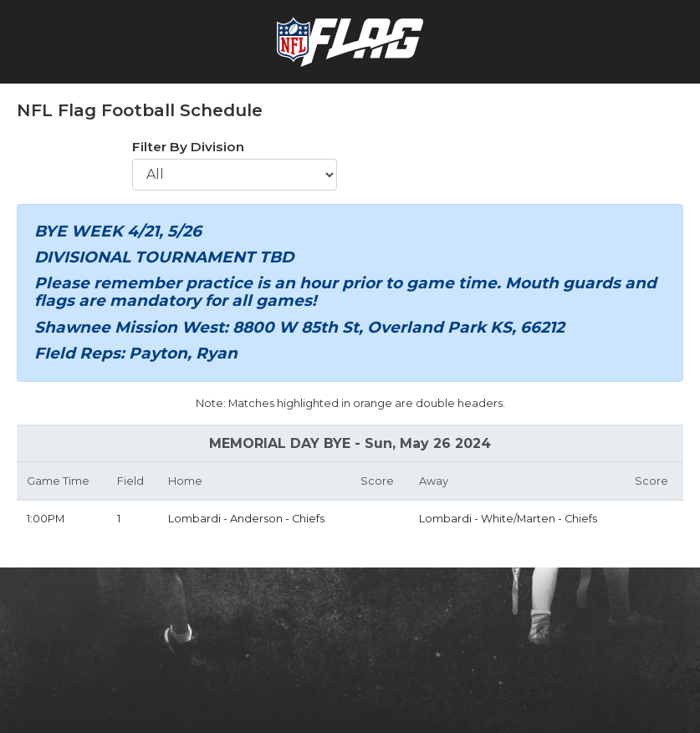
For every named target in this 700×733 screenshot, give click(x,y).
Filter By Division (188, 147)
